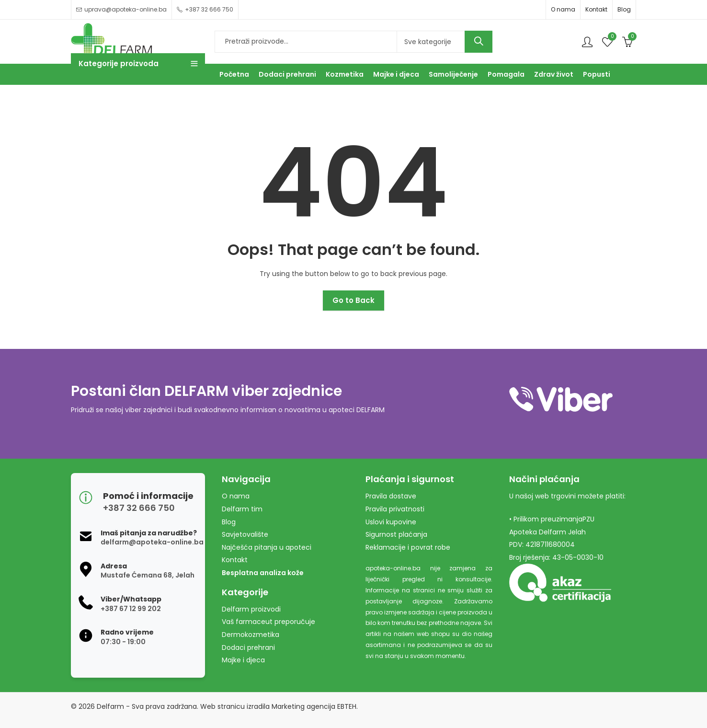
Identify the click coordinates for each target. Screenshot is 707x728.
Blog (624, 9)
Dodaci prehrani (248, 647)
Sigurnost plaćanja (396, 534)
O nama (563, 9)
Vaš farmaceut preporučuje (268, 622)
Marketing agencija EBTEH (314, 706)
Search (479, 42)
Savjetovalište (245, 534)
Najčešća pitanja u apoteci (267, 547)
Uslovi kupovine (391, 522)
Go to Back (353, 300)
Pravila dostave (391, 496)
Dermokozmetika (251, 635)
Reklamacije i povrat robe (408, 547)
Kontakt (596, 9)
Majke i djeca (243, 660)
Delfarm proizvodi (251, 609)
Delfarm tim (242, 509)
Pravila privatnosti (395, 509)
